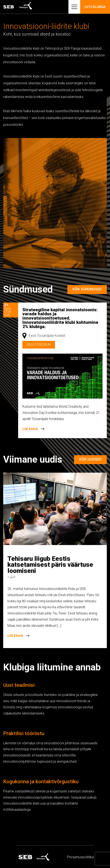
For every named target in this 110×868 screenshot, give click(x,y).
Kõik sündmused (87, 289)
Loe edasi (30, 429)
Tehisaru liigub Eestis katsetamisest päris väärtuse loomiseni (50, 565)
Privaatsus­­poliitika (80, 857)
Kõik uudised (90, 459)
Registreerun (39, 345)
